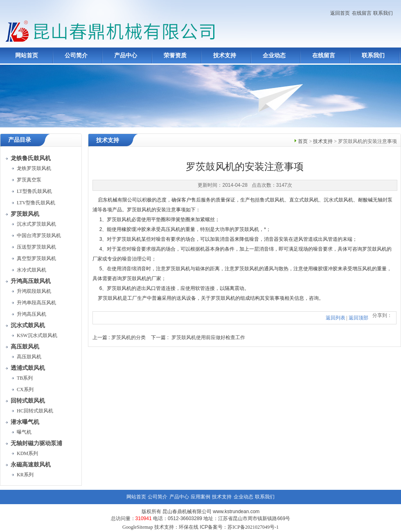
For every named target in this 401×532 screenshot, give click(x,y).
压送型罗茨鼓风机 (36, 247)
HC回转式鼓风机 (35, 411)
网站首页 (27, 55)
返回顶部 (358, 318)
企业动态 (274, 55)
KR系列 (25, 475)
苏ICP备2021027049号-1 (253, 527)
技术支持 (225, 55)
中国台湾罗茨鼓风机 (39, 235)
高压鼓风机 (29, 357)
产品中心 (126, 55)
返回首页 (340, 13)
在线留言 (362, 13)
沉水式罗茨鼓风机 (36, 224)
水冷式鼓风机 (32, 270)
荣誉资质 (175, 55)
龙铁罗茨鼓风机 (34, 168)
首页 (303, 141)
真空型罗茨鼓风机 (36, 258)
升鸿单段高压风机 (36, 303)
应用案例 (200, 497)
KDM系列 (27, 453)
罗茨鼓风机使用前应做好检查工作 (208, 337)
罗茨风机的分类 (128, 337)
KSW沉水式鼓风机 (37, 335)
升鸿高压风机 (32, 314)
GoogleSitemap (138, 527)
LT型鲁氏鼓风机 (34, 191)
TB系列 (25, 378)
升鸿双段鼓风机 (34, 291)
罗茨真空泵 (29, 180)
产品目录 (20, 140)
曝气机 (24, 432)
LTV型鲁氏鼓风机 (36, 203)
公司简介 (76, 55)
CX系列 (25, 389)
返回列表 (336, 318)
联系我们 (383, 13)
